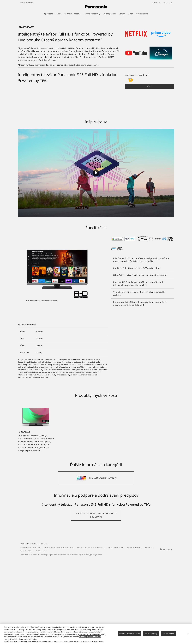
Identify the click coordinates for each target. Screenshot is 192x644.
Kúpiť (150, 173)
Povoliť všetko (168, 633)
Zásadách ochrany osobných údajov (23, 639)
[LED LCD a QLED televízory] (96, 565)
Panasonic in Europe (27, 3)
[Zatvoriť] (188, 633)
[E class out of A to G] (131, 167)
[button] (150, 173)
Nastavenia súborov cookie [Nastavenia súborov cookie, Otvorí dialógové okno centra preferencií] (129, 633)
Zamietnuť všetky (151, 633)
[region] (96, 634)
